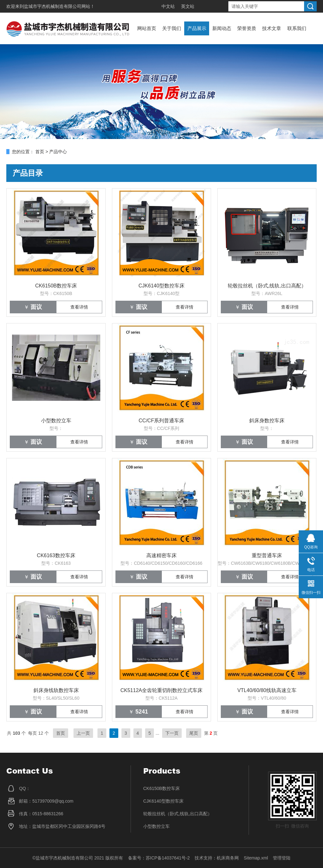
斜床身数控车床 (267, 421)
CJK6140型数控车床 (161, 286)
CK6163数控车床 (56, 555)
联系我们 (297, 28)
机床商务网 (228, 858)
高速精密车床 (161, 555)
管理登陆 (282, 858)
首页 (40, 152)
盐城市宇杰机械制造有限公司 (53, 6)
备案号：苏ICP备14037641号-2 (159, 858)
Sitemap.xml (256, 858)
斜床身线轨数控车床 (56, 690)
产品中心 (58, 152)
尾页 (194, 733)
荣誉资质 (247, 28)
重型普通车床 (267, 555)
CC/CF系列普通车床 (162, 421)
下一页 (172, 733)
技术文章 (272, 28)
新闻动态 (222, 28)
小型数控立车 (56, 421)
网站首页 (147, 28)
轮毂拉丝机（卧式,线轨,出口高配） (267, 286)
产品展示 (197, 28)
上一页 (83, 733)
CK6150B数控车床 (56, 286)
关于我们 (172, 28)
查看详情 (79, 307)
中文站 (168, 6)
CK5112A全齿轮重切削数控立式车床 (162, 690)
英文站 (188, 6)
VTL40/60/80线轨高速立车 (267, 690)
